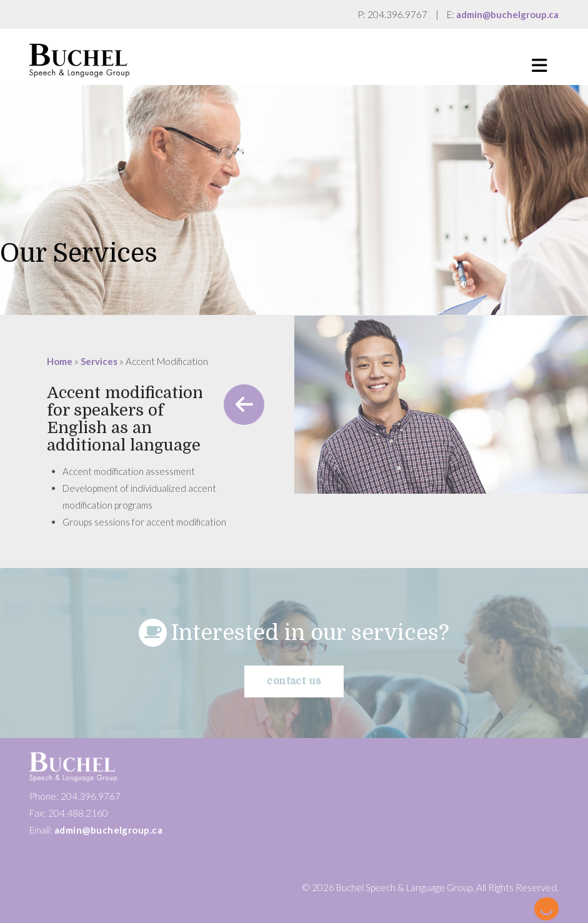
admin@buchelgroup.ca (507, 14)
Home (60, 361)
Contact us (294, 681)
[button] (540, 66)
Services (99, 361)
